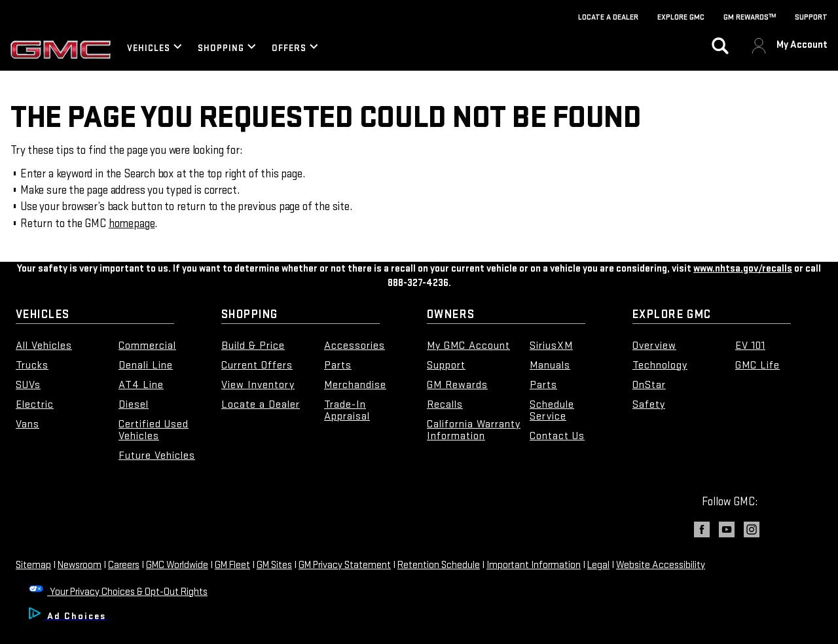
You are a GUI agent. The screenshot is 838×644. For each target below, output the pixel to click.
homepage (132, 224)
